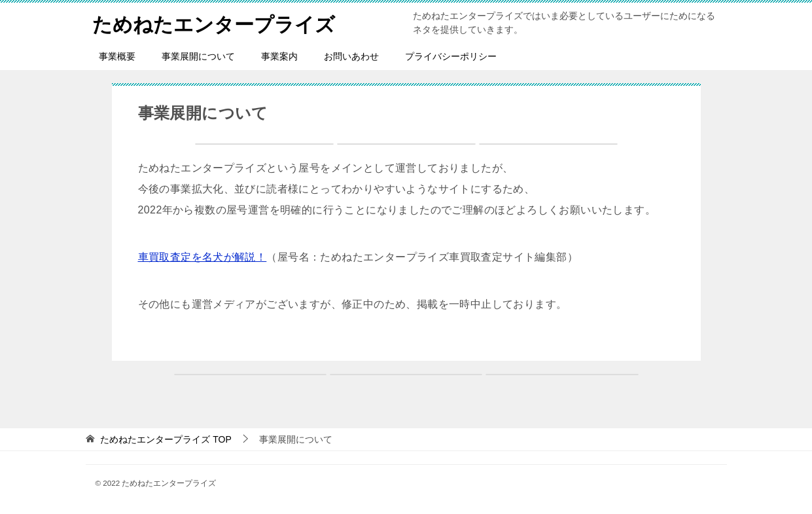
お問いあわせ (351, 56)
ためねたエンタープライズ (214, 23)
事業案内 (279, 56)
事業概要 (117, 56)
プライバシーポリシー (451, 56)
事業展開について (198, 56)
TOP (166, 439)
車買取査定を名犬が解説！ (203, 257)
